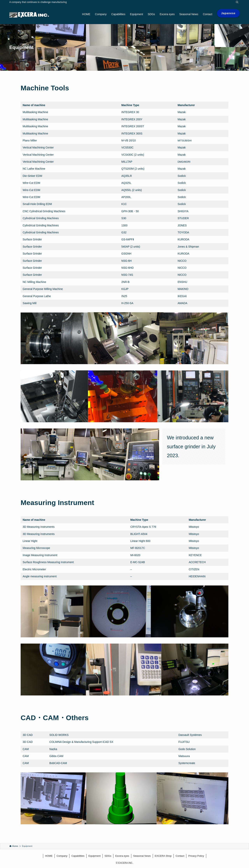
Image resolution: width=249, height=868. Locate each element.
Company (62, 856)
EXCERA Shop (163, 856)
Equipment (95, 856)
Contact (180, 856)
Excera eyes (122, 856)
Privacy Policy (196, 856)
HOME (49, 856)
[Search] (237, 2)
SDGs (108, 856)
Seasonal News (142, 856)
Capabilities (78, 856)
